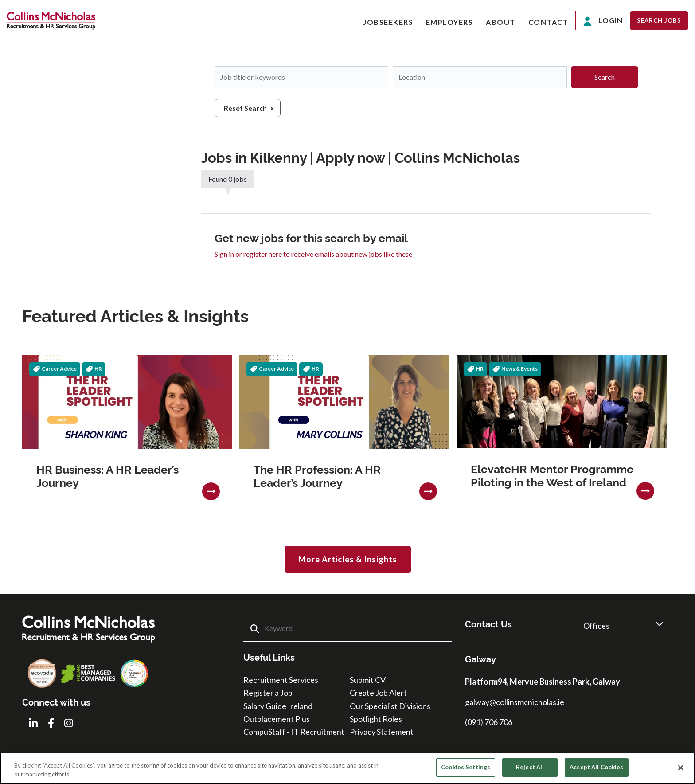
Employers (450, 22)
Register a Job (268, 693)
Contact (549, 22)
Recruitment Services (281, 680)
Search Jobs (659, 20)
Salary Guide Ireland (278, 706)
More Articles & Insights (348, 559)
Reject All (530, 767)
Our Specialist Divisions (390, 706)
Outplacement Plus (277, 719)
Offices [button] (596, 626)
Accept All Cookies (596, 767)
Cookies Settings (466, 767)
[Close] (681, 768)
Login (603, 21)
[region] (347, 768)
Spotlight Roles (376, 719)
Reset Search (245, 108)
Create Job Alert (378, 693)
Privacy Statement (382, 732)
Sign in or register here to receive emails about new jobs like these (313, 254)
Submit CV (368, 680)
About (501, 22)
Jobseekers (388, 22)
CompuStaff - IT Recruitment (294, 732)
